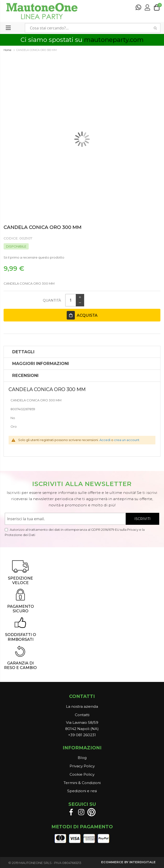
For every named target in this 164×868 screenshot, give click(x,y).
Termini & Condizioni (82, 783)
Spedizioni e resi (82, 791)
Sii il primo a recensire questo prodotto (34, 257)
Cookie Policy (82, 774)
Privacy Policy (82, 766)
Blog (82, 758)
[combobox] (88, 28)
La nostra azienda (82, 706)
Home (7, 50)
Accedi (105, 440)
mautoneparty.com (114, 40)
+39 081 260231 (82, 735)
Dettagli (23, 352)
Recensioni (25, 375)
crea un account (127, 440)
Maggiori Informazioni (41, 363)
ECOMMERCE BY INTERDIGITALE (128, 862)
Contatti (82, 715)
